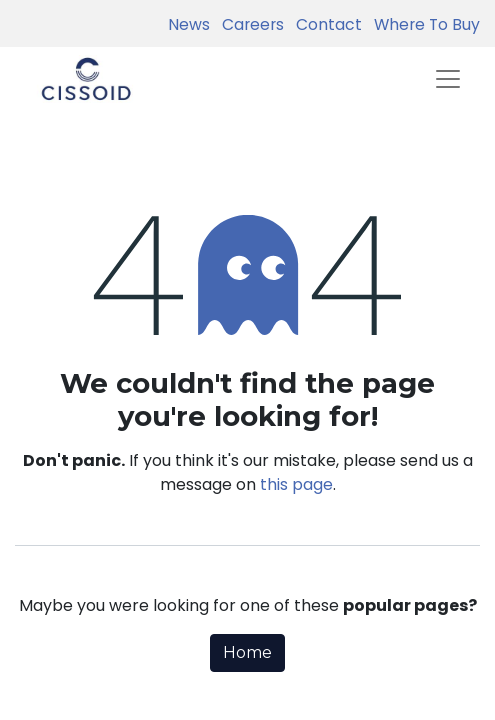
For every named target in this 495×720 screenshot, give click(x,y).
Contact (325, 24)
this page (296, 484)
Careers (249, 24)
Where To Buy (423, 24)
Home (247, 652)
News (189, 24)
